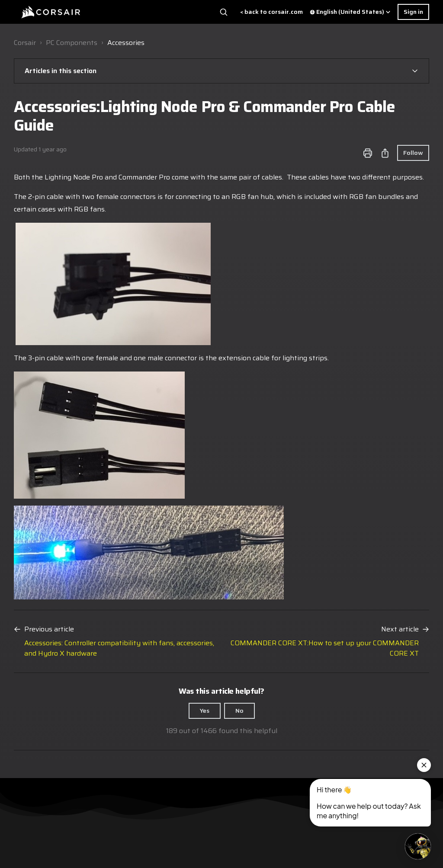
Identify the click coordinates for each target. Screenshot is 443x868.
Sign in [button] (413, 12)
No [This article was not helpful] (239, 711)
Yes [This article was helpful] (205, 711)
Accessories (126, 43)
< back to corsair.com (271, 12)
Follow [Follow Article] (413, 153)
